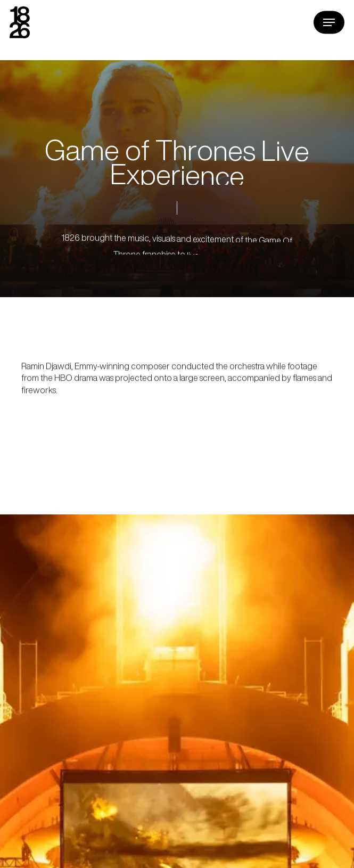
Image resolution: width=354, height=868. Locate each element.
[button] (329, 22)
